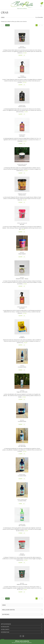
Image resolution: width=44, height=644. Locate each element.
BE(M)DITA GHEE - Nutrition (22, 279)
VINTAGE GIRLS (22, 195)
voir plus (25, 53)
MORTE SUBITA (22, 48)
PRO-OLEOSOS (22, 526)
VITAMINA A (22, 338)
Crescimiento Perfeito (22, 367)
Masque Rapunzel (22, 254)
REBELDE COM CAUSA (22, 584)
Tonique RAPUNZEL (22, 77)
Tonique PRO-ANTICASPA (22, 392)
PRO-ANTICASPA (22, 446)
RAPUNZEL (22, 136)
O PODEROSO (22, 555)
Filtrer (7, 25)
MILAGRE (22, 224)
